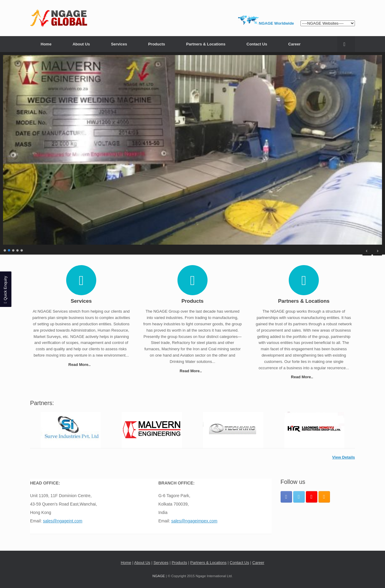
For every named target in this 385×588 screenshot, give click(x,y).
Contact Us (257, 44)
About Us (81, 44)
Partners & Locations (206, 44)
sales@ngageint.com (63, 521)
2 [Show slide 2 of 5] (9, 250)
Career (294, 44)
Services (119, 44)
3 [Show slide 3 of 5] (14, 250)
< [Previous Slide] (367, 251)
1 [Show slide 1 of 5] (5, 250)
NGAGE (159, 576)
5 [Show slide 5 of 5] (22, 250)
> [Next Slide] (377, 251)
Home (46, 44)
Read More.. (81, 365)
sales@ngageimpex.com (194, 521)
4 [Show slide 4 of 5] (18, 250)
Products (156, 44)
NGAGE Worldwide (277, 23)
